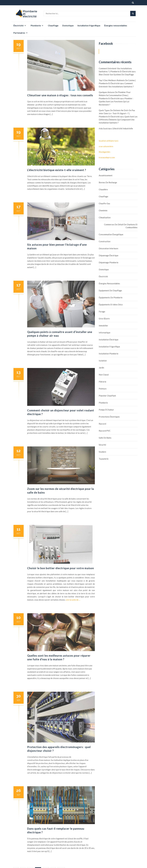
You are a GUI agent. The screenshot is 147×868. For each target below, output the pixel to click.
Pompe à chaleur (106, 410)
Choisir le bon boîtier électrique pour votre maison (61, 568)
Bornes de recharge (108, 182)
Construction (105, 241)
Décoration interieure (108, 248)
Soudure (102, 452)
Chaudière (103, 189)
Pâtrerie (102, 382)
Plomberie (36, 25)
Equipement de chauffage (110, 290)
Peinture (103, 389)
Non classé (104, 375)
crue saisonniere (106, 146)
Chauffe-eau (104, 203)
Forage (102, 312)
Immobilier (103, 326)
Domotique (68, 25)
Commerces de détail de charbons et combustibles (121, 226)
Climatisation (105, 217)
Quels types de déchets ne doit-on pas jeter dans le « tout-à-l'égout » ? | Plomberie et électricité (117, 113)
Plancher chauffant (107, 396)
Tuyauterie (104, 459)
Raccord (102, 424)
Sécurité (102, 445)
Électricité (18, 25)
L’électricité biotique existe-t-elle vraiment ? (57, 170)
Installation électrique (109, 340)
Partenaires (19, 33)
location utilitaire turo (109, 141)
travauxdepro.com (107, 157)
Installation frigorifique (89, 25)
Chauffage (53, 25)
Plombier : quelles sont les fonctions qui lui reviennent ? (116, 102)
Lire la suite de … (73, 600)
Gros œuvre (104, 319)
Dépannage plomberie (109, 262)
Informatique (105, 333)
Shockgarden (104, 152)
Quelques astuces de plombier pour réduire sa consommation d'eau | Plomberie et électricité (115, 95)
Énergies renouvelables (116, 25)
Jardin (101, 368)
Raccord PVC (105, 431)
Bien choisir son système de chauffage (116, 74)
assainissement (106, 175)
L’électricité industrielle (123, 128)
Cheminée (103, 210)
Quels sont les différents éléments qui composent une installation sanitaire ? (118, 120)
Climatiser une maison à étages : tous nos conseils (60, 95)
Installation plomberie (109, 354)
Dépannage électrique (109, 255)
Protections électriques (109, 417)
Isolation (103, 361)
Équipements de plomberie (111, 297)
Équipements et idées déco (111, 305)
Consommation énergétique (111, 234)
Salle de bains (105, 438)
